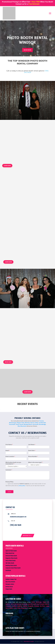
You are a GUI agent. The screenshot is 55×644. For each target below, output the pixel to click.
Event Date (32, 451)
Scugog (47, 606)
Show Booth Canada (29, 642)
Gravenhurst (8, 606)
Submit (9, 492)
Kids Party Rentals (10, 582)
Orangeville (31, 606)
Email (8, 451)
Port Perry (42, 606)
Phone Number (33, 457)
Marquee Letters (10, 585)
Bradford (14, 606)
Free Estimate (34, 4)
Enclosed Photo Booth (11, 556)
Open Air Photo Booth (11, 551)
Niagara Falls (20, 423)
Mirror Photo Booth (11, 561)
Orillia (36, 423)
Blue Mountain (22, 426)
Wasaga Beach (28, 424)
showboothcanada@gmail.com (18, 517)
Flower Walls (9, 589)
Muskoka (25, 606)
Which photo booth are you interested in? (13, 463)
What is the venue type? (36, 463)
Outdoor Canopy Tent (11, 580)
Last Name (32, 445)
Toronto (41, 421)
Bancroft (47, 604)
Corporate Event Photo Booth (13, 568)
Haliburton (20, 606)
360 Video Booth (10, 563)
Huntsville (35, 424)
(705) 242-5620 (16, 525)
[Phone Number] (39, 459)
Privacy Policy (9, 482)
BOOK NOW (27, 50)
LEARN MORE (7, 166)
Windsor (11, 608)
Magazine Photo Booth (11, 558)
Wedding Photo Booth (11, 566)
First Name (9, 445)
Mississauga (13, 423)
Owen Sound (19, 424)
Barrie (32, 423)
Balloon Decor (9, 587)
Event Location (10, 457)
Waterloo (27, 423)
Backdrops (8, 571)
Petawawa (37, 606)
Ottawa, (19, 608)
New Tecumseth (41, 604)
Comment (9, 470)
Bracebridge (42, 424)
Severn (7, 608)
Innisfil (41, 423)
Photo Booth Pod (10, 554)
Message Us (27, 536)
